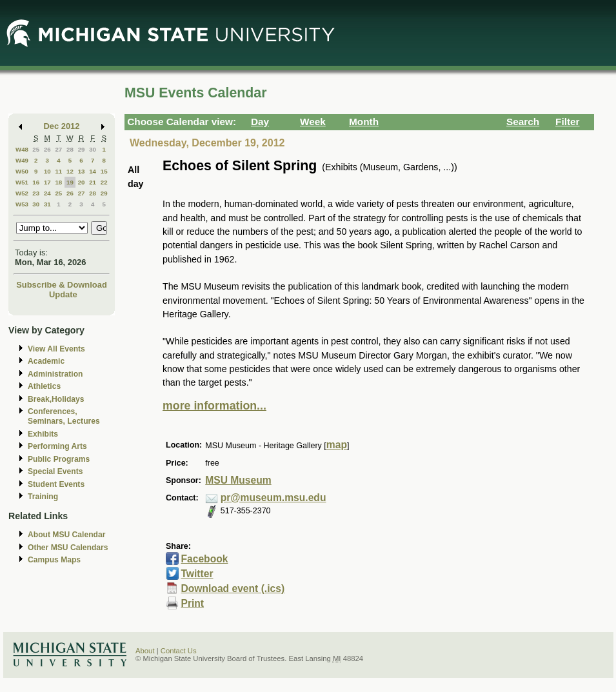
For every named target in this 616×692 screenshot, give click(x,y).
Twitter (197, 574)
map (337, 445)
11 (58, 171)
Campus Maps (54, 560)
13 (82, 171)
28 (70, 149)
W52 (22, 193)
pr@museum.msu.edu (273, 498)
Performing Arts (57, 446)
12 (70, 171)
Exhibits (43, 434)
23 (36, 193)
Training (43, 497)
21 (93, 182)
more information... (214, 406)
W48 (22, 149)
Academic (46, 361)
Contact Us (179, 651)
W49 (22, 160)
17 (47, 182)
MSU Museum (238, 480)
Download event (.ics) (233, 588)
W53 (22, 204)
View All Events (56, 349)
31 (47, 204)
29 (82, 149)
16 (36, 182)
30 (93, 149)
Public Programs (59, 459)
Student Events (56, 484)
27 (58, 149)
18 (58, 182)
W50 (22, 171)
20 (82, 182)
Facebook (204, 559)
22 (104, 182)
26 (47, 149)
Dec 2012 (62, 126)
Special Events (55, 471)
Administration (55, 374)
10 (47, 171)
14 (93, 171)
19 (70, 182)
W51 (22, 182)
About (145, 651)
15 (104, 171)
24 (47, 193)
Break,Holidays (56, 399)
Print (192, 603)
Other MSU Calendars (68, 548)
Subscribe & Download (62, 285)
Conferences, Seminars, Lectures (64, 416)
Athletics (44, 386)
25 (36, 149)
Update (63, 294)
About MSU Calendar (66, 535)
